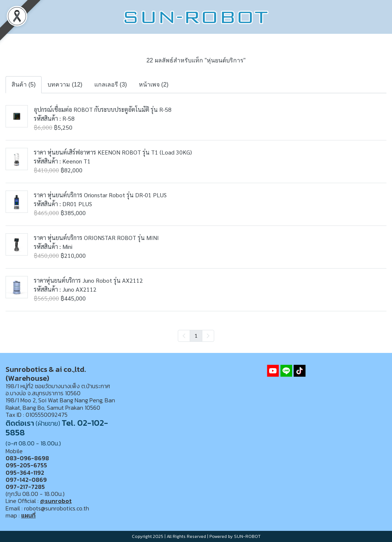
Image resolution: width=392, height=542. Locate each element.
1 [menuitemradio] (196, 335)
